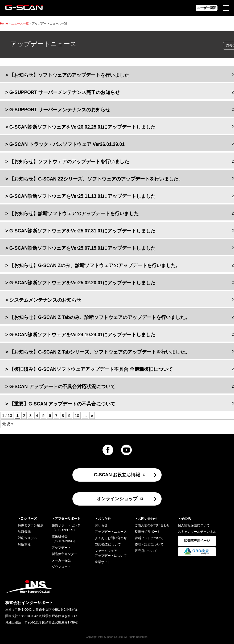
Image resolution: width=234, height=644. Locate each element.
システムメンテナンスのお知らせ (45, 300)
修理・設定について (149, 544)
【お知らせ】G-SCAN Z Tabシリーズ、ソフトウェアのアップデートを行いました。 (99, 352)
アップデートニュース (111, 532)
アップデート (61, 548)
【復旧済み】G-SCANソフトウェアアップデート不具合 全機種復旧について (91, 369)
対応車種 (24, 544)
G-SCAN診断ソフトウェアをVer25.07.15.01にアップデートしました (82, 248)
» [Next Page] (92, 415)
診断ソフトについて (149, 538)
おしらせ (101, 525)
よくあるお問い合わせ (111, 538)
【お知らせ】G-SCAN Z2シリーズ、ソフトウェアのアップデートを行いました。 (96, 179)
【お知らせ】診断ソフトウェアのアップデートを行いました (74, 214)
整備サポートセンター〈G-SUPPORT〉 (68, 528)
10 (77, 415)
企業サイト (103, 562)
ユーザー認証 (207, 8)
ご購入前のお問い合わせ (152, 525)
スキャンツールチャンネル (197, 532)
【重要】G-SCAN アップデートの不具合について (62, 404)
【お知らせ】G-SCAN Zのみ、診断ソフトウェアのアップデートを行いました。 (95, 265)
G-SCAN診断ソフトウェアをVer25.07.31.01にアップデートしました (82, 231)
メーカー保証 (61, 560)
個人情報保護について (194, 525)
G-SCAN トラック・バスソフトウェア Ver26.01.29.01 (67, 144)
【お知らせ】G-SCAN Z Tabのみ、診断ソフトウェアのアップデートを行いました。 (99, 317)
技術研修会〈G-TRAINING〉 (64, 539)
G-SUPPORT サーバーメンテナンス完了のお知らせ (65, 92)
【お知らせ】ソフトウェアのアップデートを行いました (69, 75)
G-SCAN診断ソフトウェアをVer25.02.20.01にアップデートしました (82, 283)
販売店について (146, 551)
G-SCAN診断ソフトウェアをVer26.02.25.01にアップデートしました (82, 127)
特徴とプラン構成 (31, 525)
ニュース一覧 (20, 23)
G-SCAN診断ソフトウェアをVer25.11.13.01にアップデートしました (82, 196)
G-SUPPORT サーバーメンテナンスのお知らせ (60, 110)
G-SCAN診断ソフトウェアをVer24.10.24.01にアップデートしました (82, 335)
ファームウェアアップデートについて (111, 553)
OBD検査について (108, 544)
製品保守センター (64, 554)
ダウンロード (61, 567)
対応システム (27, 538)
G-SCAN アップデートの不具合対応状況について (62, 387)
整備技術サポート (147, 532)
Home (4, 23)
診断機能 (24, 532)
